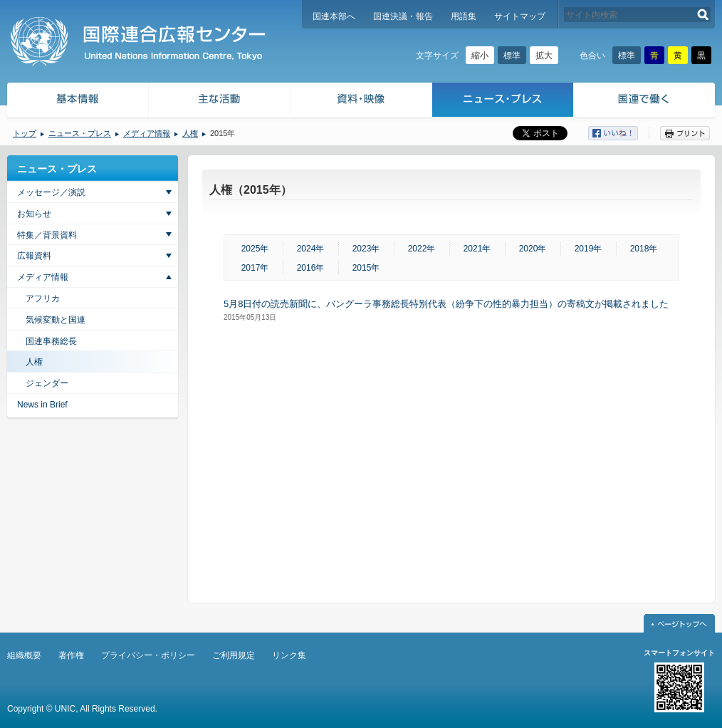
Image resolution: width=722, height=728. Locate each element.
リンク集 (289, 655)
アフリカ (43, 298)
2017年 (255, 268)
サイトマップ (520, 16)
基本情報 (77, 102)
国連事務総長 (51, 341)
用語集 (464, 16)
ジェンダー (47, 383)
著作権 (71, 655)
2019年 (588, 249)
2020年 (533, 249)
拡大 (544, 56)
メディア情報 (147, 133)
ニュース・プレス (503, 102)
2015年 (366, 268)
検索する (703, 15)
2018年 (644, 249)
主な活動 (220, 102)
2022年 (422, 249)
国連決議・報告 (403, 16)
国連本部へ (334, 16)
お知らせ (34, 214)
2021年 (477, 249)
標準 (512, 56)
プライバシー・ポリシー (148, 655)
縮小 (480, 56)
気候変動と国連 (56, 320)
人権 (190, 133)
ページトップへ (679, 623)
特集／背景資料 (47, 235)
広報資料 (34, 256)
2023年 (366, 249)
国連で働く (645, 102)
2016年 (311, 268)
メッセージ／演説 (51, 192)
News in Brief (42, 405)
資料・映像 (361, 102)
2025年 (255, 249)
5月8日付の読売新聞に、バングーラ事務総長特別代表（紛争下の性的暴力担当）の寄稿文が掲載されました (446, 304)
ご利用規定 (234, 655)
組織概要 (24, 655)
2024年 (311, 249)
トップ (25, 133)
